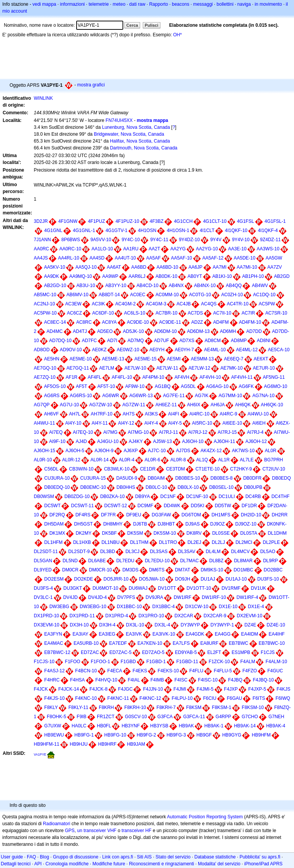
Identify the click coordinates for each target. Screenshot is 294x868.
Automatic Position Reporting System (205, 817)
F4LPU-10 (182, 698)
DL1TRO (168, 542)
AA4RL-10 (69, 258)
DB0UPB (253, 487)
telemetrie (99, 4)
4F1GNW (68, 221)
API (38, 864)
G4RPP (223, 717)
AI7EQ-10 (83, 432)
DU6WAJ (138, 588)
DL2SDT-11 (46, 552)
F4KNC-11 (118, 698)
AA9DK (51, 276)
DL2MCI (244, 542)
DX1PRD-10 (46, 616)
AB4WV (260, 286)
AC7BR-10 (166, 313)
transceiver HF (137, 831)
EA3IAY (81, 634)
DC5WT (53, 506)
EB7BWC (239, 643)
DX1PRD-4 (117, 616)
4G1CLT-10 (215, 221)
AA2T (154, 249)
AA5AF (154, 258)
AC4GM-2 (125, 304)
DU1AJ (208, 579)
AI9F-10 (57, 441)
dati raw (137, 4)
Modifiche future (109, 864)
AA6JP (195, 267)
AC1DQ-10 (264, 295)
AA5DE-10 (244, 258)
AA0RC (41, 249)
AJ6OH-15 (44, 451)
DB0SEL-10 (221, 487)
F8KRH (106, 707)
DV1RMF (231, 588)
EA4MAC (54, 643)
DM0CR (70, 570)
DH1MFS (221, 515)
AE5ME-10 (81, 359)
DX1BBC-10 (129, 607)
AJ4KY (136, 441)
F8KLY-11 (78, 707)
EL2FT (214, 652)
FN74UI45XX (119, 120)
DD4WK (172, 506)
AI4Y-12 (126, 423)
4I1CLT (207, 230)
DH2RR (280, 515)
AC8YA (109, 322)
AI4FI (174, 414)
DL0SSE (221, 533)
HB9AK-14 (245, 726)
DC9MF (145, 506)
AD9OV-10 (71, 350)
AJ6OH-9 (104, 451)
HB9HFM (261, 735)
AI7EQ (56, 432)
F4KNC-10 (86, 698)
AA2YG (178, 249)
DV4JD (70, 597)
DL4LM (213, 552)
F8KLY (51, 707)
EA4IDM (250, 634)
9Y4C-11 (159, 240)
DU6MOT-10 (105, 588)
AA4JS (41, 258)
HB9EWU (54, 735)
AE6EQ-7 (234, 359)
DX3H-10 (79, 625)
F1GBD (128, 662)
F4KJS (283, 689)
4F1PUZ (97, 221)
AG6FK (246, 386)
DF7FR (109, 515)
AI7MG (110, 432)
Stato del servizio (173, 857)
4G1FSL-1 (275, 221)
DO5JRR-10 (116, 579)
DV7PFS (126, 597)
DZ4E (251, 625)
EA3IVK (134, 634)
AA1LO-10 (102, 249)
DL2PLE (271, 542)
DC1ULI (227, 496)
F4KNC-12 (150, 698)
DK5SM (135, 533)
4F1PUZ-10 (127, 221)
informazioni (73, 4)
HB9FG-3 (176, 735)
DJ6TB (140, 524)
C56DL (51, 469)
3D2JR (41, 221)
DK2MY (84, 533)
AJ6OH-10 (193, 441)
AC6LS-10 (135, 313)
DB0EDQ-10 (57, 487)
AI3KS (151, 414)
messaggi (203, 4)
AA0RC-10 (70, 249)
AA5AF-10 (181, 258)
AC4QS (209, 304)
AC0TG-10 (200, 295)
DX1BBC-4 (164, 607)
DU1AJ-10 (236, 579)
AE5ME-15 (145, 359)
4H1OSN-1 (178, 230)
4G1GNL (53, 230)
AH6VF (51, 414)
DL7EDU (125, 561)
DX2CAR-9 (215, 616)
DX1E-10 (228, 607)
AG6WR (111, 396)
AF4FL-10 (122, 377)
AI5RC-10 (202, 423)
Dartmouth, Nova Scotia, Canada (144, 148)
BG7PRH (274, 460)
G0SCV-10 (136, 717)
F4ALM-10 (276, 662)
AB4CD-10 (148, 286)
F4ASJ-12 (55, 671)
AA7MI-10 (247, 267)
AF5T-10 (106, 386)
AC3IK (99, 304)
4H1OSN (147, 230)
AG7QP (42, 405)
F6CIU (210, 698)
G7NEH (276, 717)
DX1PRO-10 (151, 616)
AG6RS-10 (81, 396)
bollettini (225, 4)
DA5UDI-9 (127, 478)
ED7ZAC (90, 652)
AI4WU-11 (44, 423)
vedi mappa (44, 4)
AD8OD (42, 350)
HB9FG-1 (84, 735)
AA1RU (131, 249)
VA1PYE (40, 754)
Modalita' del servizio (219, 864)
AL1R (224, 460)
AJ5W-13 (163, 441)
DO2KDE (84, 579)
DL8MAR (243, 561)
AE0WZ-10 (128, 350)
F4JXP (231, 689)
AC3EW (73, 304)
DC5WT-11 (82, 506)
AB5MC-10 (45, 295)
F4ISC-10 (208, 680)
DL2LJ (218, 542)
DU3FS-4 (43, 588)
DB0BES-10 (188, 478)
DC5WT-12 (115, 506)
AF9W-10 (135, 386)
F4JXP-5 (257, 689)
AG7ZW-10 (101, 405)
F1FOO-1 (100, 662)
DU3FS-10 (268, 579)
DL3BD (108, 552)
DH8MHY (113, 524)
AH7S (128, 414)
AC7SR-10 (276, 313)
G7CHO (250, 717)
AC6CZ (74, 313)
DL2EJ (194, 542)
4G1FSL (246, 221)
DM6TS (157, 570)
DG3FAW (161, 515)
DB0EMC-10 (93, 487)
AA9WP (110, 276)
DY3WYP (190, 625)
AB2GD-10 (55, 286)
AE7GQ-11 (78, 368)
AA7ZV (274, 267)
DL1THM (139, 542)
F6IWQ (283, 698)
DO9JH (182, 579)
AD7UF (161, 341)
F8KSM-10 (253, 707)
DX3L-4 (163, 625)
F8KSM (194, 707)
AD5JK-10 (133, 331)
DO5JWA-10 (152, 579)
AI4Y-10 (73, 423)
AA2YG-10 (207, 249)
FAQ (31, 857)
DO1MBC (243, 570)
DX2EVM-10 (249, 616)
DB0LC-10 (156, 487)
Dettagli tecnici (16, 864)
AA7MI (220, 267)
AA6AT (114, 267)
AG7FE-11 (174, 396)
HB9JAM (136, 744)
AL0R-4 (127, 460)
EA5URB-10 (86, 643)
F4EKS (140, 671)
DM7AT (183, 570)
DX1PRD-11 (82, 616)
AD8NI (264, 341)
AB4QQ (234, 286)
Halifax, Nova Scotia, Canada (140, 141)
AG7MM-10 (230, 396)
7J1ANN (42, 240)
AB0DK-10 (166, 276)
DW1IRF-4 (247, 597)
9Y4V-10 (241, 240)
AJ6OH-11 (224, 441)
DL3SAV (187, 552)
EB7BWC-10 (272, 643)
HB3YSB (159, 726)
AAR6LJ (137, 276)
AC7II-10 (222, 313)
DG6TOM (191, 515)
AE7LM (107, 368)
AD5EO (105, 331)
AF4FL (95, 377)
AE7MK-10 (232, 368)
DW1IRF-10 (214, 597)
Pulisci (151, 25)
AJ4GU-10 (108, 441)
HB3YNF (131, 726)
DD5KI (197, 506)
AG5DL (188, 386)
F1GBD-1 (156, 662)
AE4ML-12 (247, 350)
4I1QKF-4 (268, 230)
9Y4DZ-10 (189, 240)
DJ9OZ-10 (246, 524)
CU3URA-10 (57, 478)
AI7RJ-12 (198, 432)
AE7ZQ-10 (45, 377)
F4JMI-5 (205, 689)
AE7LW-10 (135, 368)
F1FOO (73, 662)
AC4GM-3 (156, 304)
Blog (44, 857)
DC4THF (280, 496)
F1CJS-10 (44, 662)
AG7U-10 (69, 405)
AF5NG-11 (274, 377)
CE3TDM (176, 469)
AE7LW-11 (167, 368)
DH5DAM (54, 524)
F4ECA (115, 671)
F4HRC (52, 680)
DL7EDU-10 (157, 561)
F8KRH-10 (135, 707)
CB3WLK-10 (117, 469)
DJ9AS (192, 524)
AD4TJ (80, 331)
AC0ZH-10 (232, 295)
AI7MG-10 (138, 432)
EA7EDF (118, 643)
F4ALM (248, 662)
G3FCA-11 (194, 717)
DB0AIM (156, 478)
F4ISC (181, 680)
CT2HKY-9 (241, 469)
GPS (69, 831)
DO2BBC (273, 570)
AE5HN (52, 359)
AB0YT (195, 276)
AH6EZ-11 (166, 405)
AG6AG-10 (217, 386)
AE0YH (157, 350)
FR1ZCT (106, 717)
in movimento (268, 4)
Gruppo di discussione (76, 857)
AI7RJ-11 (168, 432)
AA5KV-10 (55, 267)
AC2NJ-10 (44, 304)
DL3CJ (133, 552)
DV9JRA (154, 597)
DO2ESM (54, 579)
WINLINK (43, 98)
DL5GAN (43, 561)
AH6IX (194, 405)
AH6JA (218, 405)
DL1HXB (82, 542)
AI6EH (259, 423)
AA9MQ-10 (81, 276)
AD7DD (254, 331)
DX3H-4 (107, 625)
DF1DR (249, 506)
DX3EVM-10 (47, 625)
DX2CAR (184, 616)
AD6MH (228, 331)
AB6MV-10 (78, 295)
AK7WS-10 (243, 451)
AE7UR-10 (264, 368)
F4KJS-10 (55, 698)
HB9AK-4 (276, 726)
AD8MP (239, 341)
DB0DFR (252, 478)
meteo (119, 4)
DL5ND (70, 561)
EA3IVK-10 (164, 634)
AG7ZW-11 (134, 405)
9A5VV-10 (101, 240)
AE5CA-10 (279, 350)
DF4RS (83, 515)
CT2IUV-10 (274, 469)
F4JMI (180, 689)
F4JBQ (235, 680)
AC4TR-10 (238, 304)
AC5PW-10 (45, 313)
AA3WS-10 (268, 249)
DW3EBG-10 (93, 607)
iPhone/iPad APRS (263, 864)
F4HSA (78, 680)
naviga (244, 4)
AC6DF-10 (103, 313)
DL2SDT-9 (79, 552)
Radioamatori (56, 824)
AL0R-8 (178, 460)
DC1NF (168, 496)
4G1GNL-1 (84, 230)
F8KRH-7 (166, 707)
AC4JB (184, 304)
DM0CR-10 (100, 570)
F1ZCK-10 (219, 662)
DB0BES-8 (222, 478)
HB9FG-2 (146, 735)
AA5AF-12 (213, 258)
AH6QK (243, 405)
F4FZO (250, 671)
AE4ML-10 (215, 350)
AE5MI (174, 359)
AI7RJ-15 (227, 432)
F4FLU (196, 671)
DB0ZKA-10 (113, 496)
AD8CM (212, 341)
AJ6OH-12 (256, 441)
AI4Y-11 (100, 423)
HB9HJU (79, 744)
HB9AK (186, 726)
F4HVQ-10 (106, 680)
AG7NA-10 (263, 396)
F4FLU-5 (223, 671)
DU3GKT (73, 588)
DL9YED (43, 570)
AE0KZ (99, 350)
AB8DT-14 (109, 295)
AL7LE (247, 460)
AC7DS (195, 313)
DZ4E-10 (276, 625)
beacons (180, 4)
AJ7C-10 (157, 451)
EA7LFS (181, 643)
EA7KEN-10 (150, 643)
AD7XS (187, 341)
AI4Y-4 (151, 423)
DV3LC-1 (43, 597)
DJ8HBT (166, 524)
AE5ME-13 (113, 359)
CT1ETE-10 (207, 469)
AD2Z (197, 322)
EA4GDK (195, 634)
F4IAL (134, 680)
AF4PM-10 (153, 377)
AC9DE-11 (170, 322)
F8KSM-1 (222, 707)
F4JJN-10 (153, 689)
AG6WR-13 (141, 396)
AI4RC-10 (199, 414)
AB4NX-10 (205, 286)
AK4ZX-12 (211, 451)
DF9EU (134, 515)
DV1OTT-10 (199, 588)
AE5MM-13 (202, 359)
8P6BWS (71, 240)
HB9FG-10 (115, 735)
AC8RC (84, 322)
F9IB (81, 717)
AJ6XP (131, 451)
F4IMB (157, 680)
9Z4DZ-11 (270, 240)
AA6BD (139, 267)
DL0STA (249, 533)
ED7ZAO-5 (153, 652)
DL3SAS (159, 552)
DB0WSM (44, 496)
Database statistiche (215, 857)
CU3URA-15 (93, 478)
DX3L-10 (135, 625)
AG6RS (52, 396)
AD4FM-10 (250, 322)
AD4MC (55, 331)
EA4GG (223, 634)
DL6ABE (97, 561)
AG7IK (202, 396)
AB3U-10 (86, 286)
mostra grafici (91, 85)
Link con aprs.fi (118, 857)
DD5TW (223, 506)
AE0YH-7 (184, 350)
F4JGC (125, 689)
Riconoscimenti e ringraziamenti (162, 864)
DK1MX (57, 533)
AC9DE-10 (138, 322)
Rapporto (159, 4)
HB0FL (104, 726)
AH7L (75, 414)
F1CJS (268, 652)
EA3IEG (107, 634)
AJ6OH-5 (75, 451)
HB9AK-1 (214, 726)
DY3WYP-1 (222, 625)
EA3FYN (53, 634)
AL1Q (202, 460)
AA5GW (274, 258)
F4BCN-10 (86, 671)
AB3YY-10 (116, 286)
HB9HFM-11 (47, 744)
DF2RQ (57, 515)
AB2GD (282, 276)
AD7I (112, 341)
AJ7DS (183, 451)
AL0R (271, 451)
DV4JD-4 (97, 597)
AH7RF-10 (102, 414)
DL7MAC (189, 561)
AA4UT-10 (125, 258)
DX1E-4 (256, 607)
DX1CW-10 (197, 607)
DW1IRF (183, 597)
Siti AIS (145, 857)
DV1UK (258, 588)
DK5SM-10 (165, 533)
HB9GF (204, 735)
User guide (12, 857)
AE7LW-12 (199, 368)
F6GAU (234, 698)
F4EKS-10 (168, 671)
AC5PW (267, 304)
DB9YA (142, 496)
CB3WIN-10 (81, 469)
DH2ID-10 (251, 515)
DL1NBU (110, 542)
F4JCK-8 (99, 689)
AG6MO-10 (276, 386)
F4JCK (41, 689)
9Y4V (216, 240)
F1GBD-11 (187, 662)
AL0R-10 (43, 460)
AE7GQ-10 (45, 368)
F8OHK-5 (56, 717)
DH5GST (84, 524)
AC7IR (248, 313)
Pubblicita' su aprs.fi (260, 857)
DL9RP (270, 561)
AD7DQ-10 (60, 341)
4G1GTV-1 (117, 230)
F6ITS (259, 698)
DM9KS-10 (212, 570)
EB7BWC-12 (57, 652)
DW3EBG (59, 607)
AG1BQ (163, 386)
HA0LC (79, 726)
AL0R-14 (99, 460)
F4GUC (275, 671)
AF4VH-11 (242, 377)
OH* (177, 35)
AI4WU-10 (258, 414)
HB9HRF (107, 744)
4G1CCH (183, 221)
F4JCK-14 (69, 689)
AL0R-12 (71, 460)
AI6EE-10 (232, 423)
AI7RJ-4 (255, 432)
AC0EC (138, 295)
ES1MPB (241, 652)
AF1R (72, 377)
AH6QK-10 (272, 405)
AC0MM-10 (167, 295)
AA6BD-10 (167, 267)
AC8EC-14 (55, 322)
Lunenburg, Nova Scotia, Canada (136, 127)
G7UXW (53, 726)
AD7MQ (136, 341)
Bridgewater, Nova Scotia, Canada (129, 134)
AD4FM (221, 322)
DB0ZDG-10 (77, 496)
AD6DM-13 (198, 331)
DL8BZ (216, 561)
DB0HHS (126, 487)
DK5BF (109, 533)
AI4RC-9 (229, 414)
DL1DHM (277, 533)
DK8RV (194, 533)
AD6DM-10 (165, 331)
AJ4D (81, 441)
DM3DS (131, 570)
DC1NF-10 (197, 496)
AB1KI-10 (222, 276)
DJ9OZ (217, 524)
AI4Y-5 (175, 423)
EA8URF (209, 643)
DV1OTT (167, 588)
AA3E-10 (237, 249)
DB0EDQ (281, 478)
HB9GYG (232, 735)
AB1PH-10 (253, 276)
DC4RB (253, 496)
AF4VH (182, 377)
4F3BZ (157, 221)
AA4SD (97, 258)
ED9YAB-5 (186, 652)
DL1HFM (54, 542)
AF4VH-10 (210, 377)
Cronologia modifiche (67, 864)
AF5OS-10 (55, 386)
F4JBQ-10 (263, 680)
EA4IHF (277, 634)
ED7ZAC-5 (121, 652)
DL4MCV (241, 552)
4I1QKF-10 (236, 230)
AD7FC (89, 341)
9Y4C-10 (131, 240)
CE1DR (148, 469)
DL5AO (268, 552)
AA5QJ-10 (86, 267)
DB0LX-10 (188, 487)
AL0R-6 (153, 460)
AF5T (81, 386)
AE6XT (261, 359)
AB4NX (176, 286)
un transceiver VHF (97, 831)
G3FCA (165, 717)
